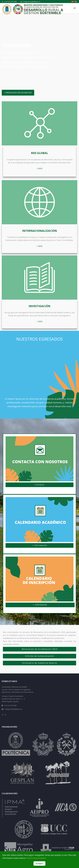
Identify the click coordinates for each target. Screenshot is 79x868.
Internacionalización (40, 231)
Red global (39, 153)
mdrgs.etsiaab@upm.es (32, 2)
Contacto (39, 485)
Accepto (39, 863)
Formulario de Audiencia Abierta (39, 663)
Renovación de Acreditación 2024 (40, 649)
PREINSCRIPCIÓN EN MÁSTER (18, 93)
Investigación (39, 306)
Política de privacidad (36, 858)
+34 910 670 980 (10, 2)
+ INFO (39, 169)
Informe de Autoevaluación (40, 656)
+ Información (39, 545)
